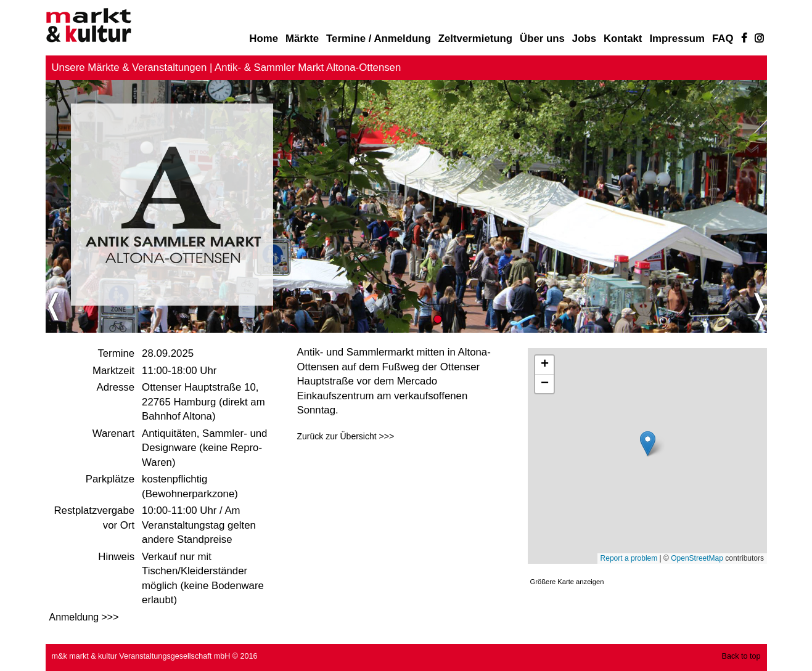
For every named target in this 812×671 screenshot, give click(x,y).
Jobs (584, 39)
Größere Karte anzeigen (567, 582)
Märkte (302, 39)
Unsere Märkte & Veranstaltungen (129, 67)
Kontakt (623, 39)
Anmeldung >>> (84, 617)
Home (264, 39)
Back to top (741, 656)
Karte (647, 456)
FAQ (723, 39)
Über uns (542, 39)
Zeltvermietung (475, 39)
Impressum (677, 39)
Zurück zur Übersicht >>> (346, 436)
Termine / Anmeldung (379, 39)
